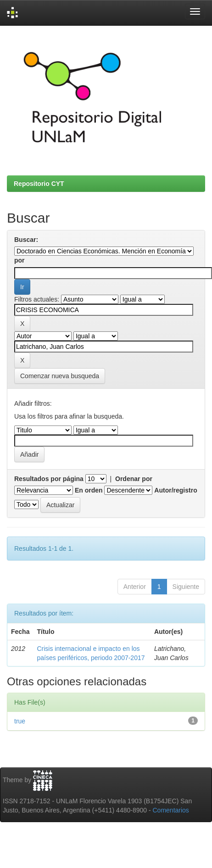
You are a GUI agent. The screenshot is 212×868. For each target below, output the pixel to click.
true (20, 721)
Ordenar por (134, 479)
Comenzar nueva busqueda (60, 376)
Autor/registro (176, 490)
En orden (89, 490)
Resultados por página (49, 479)
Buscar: (26, 240)
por (20, 260)
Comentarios (171, 810)
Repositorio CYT (39, 184)
